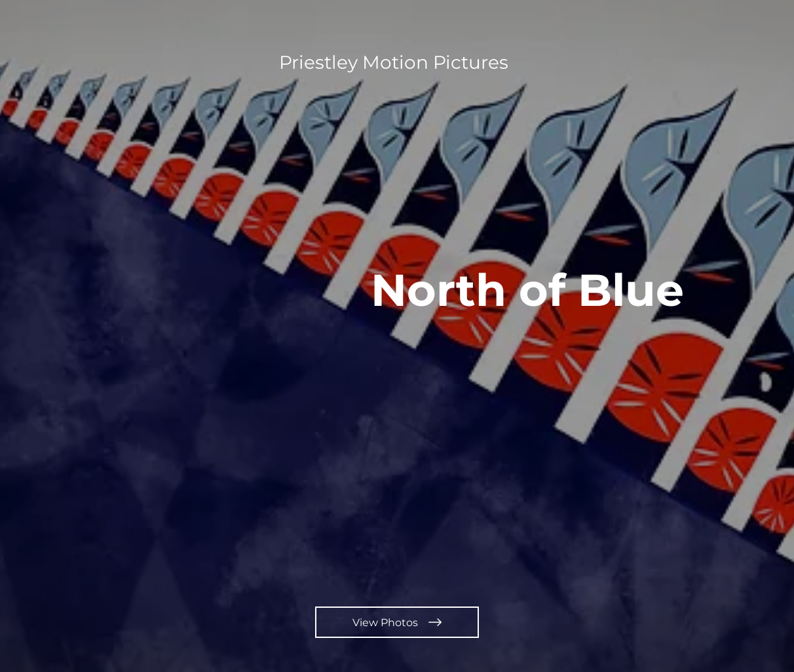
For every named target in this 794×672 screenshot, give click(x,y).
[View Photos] (397, 622)
